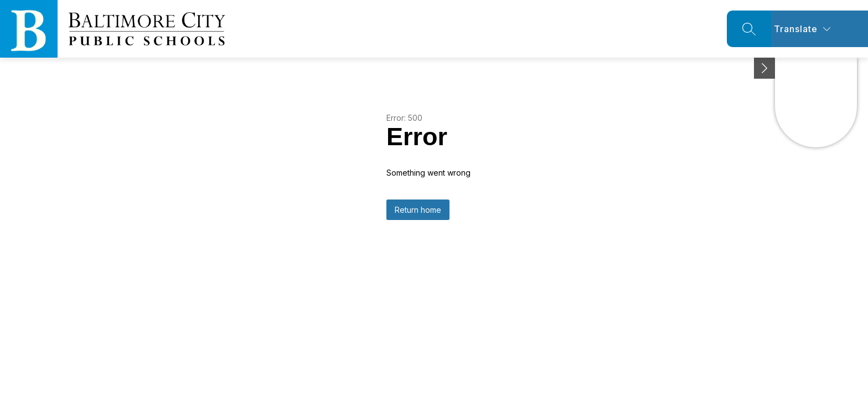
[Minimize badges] (764, 68)
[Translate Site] (820, 29)
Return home (418, 210)
